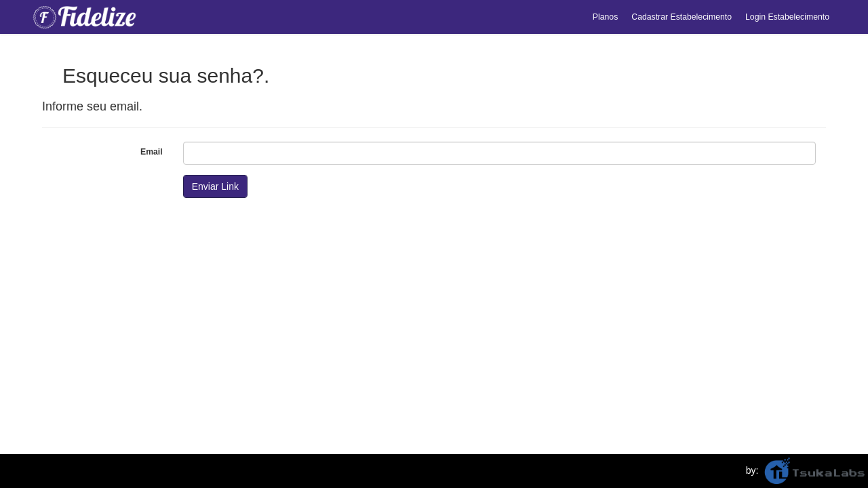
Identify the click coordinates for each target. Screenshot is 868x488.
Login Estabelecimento (787, 17)
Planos (605, 17)
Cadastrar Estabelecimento (682, 17)
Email (152, 152)
